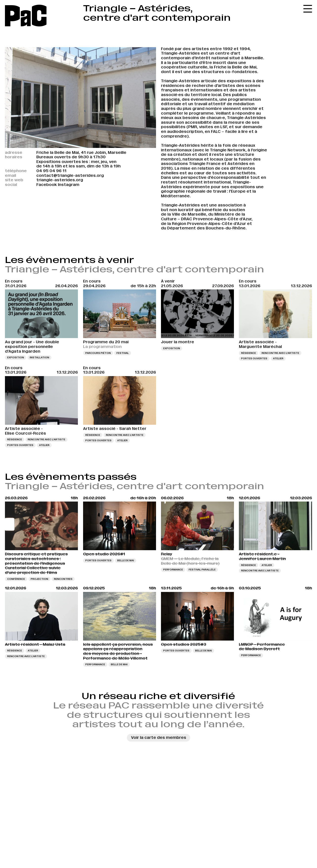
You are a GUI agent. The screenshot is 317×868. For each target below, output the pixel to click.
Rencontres (63, 579)
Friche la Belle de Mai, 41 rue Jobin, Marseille (81, 152)
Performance (173, 570)
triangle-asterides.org (60, 180)
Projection (39, 579)
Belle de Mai (126, 560)
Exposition (16, 357)
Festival (123, 353)
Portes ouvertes (254, 358)
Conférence (16, 579)
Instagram (69, 185)
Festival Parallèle (202, 570)
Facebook (47, 185)
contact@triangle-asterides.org (70, 175)
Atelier (278, 358)
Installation (39, 357)
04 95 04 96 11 (51, 171)
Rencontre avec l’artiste (280, 353)
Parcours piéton (98, 353)
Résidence (249, 353)
